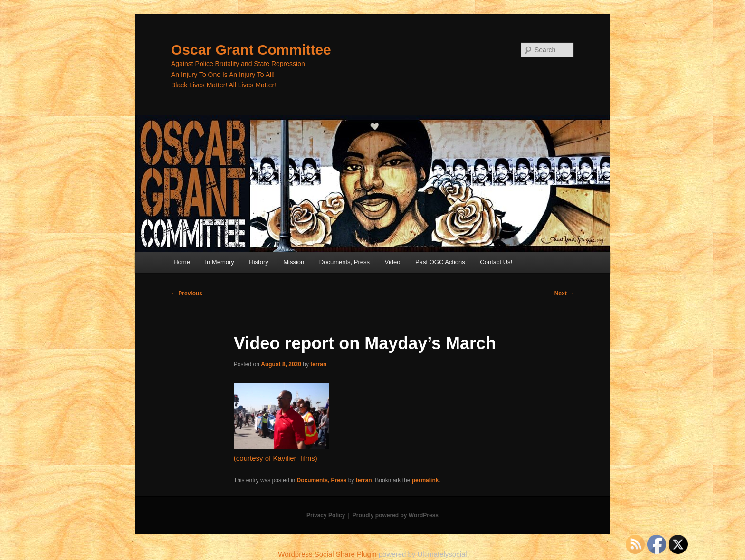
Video (393, 262)
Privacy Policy (326, 515)
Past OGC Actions (440, 262)
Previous (187, 294)
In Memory (219, 262)
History (258, 262)
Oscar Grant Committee (251, 50)
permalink (425, 480)
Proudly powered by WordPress (396, 515)
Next (564, 294)
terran (318, 364)
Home (182, 262)
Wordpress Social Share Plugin (328, 554)
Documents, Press (344, 262)
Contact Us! (496, 262)
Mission (294, 262)
